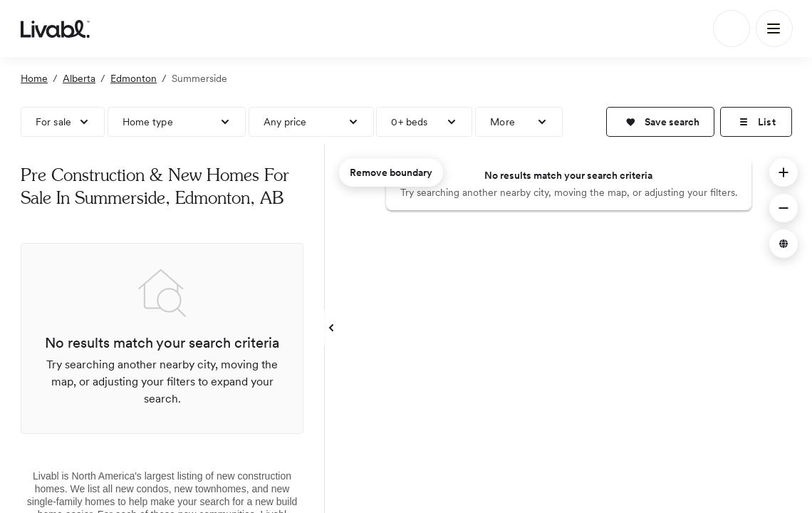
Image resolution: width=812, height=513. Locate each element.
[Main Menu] (774, 28)
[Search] (732, 28)
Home (34, 78)
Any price (285, 122)
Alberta (79, 78)
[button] (660, 122)
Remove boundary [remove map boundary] (391, 172)
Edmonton (134, 78)
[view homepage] (55, 28)
